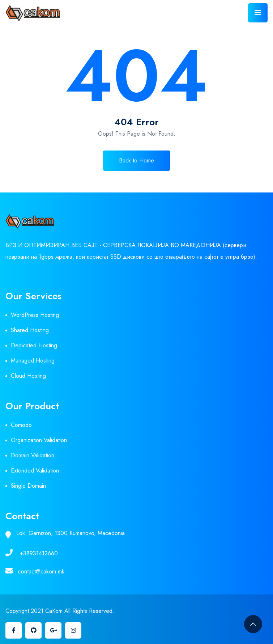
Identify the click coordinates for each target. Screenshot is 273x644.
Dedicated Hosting (34, 345)
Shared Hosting (30, 330)
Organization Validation (39, 440)
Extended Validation (35, 471)
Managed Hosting (33, 361)
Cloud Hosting (28, 376)
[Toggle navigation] (258, 13)
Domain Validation (33, 455)
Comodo (21, 425)
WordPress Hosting (35, 315)
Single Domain (28, 486)
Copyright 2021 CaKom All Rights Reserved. (60, 611)
